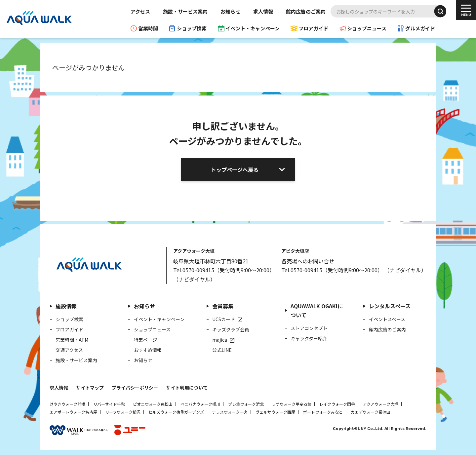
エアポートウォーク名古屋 (73, 412)
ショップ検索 (192, 28)
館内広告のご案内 (306, 11)
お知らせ (230, 11)
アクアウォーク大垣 (381, 404)
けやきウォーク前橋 (67, 404)
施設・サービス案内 (185, 11)
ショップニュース (367, 28)
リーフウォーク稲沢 (123, 412)
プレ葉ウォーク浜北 (246, 404)
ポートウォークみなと (323, 412)
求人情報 (263, 11)
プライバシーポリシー (135, 388)
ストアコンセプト (309, 328)
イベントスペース (387, 319)
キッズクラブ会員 (231, 329)
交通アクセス (69, 350)
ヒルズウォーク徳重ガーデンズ (176, 412)
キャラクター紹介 (309, 338)
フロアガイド (313, 28)
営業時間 (148, 28)
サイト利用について (187, 388)
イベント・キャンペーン (253, 28)
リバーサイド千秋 (109, 404)
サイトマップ (90, 388)
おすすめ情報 (148, 350)
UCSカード (224, 319)
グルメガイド (420, 28)
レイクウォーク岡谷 (337, 404)
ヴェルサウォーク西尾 (275, 412)
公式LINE (222, 350)
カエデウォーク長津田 (371, 412)
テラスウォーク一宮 (230, 412)
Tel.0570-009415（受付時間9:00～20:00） (224, 270)
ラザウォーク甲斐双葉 (292, 404)
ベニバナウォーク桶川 (200, 404)
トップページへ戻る (235, 170)
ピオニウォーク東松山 (153, 404)
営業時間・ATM (72, 340)
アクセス (140, 11)
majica (220, 340)
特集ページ (145, 340)
